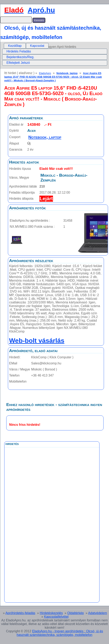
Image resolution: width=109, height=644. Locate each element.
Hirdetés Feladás (19, 51)
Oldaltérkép (76, 613)
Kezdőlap (15, 46)
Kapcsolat (37, 46)
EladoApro (45, 73)
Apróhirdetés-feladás (20, 613)
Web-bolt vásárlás (37, 341)
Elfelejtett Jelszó (18, 63)
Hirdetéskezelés (51, 613)
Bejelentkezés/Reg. (20, 57)
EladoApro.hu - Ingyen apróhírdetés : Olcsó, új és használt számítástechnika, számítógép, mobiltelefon (60, 633)
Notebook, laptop (67, 73)
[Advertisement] (35, 538)
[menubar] (26, 46)
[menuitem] (15, 46)
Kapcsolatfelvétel (56, 617)
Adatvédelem (98, 613)
